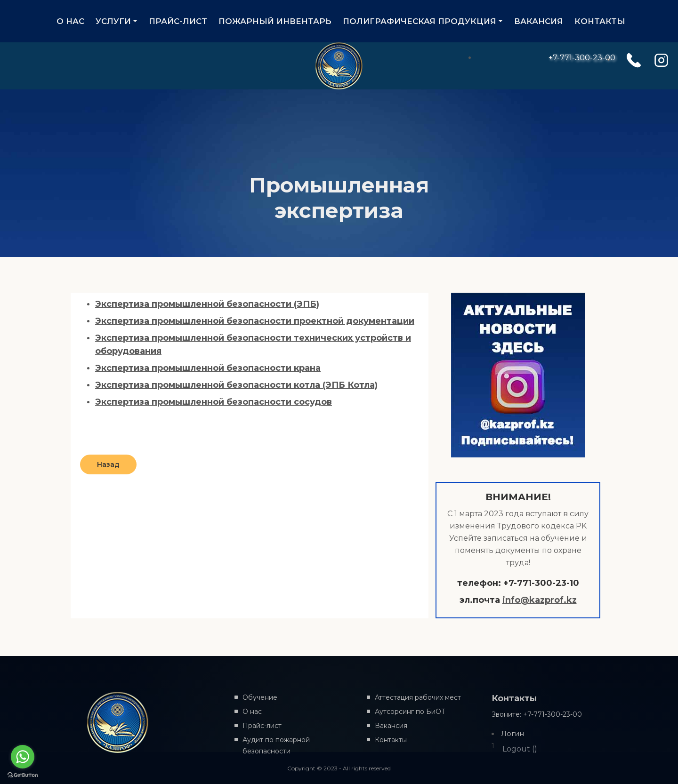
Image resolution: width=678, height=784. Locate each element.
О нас (252, 712)
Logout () (520, 749)
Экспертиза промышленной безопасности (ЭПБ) (207, 304)
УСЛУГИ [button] (113, 21)
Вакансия (391, 726)
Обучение (260, 697)
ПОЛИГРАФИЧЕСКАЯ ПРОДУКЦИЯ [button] (420, 21)
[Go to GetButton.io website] (23, 775)
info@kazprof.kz (540, 600)
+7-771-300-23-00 (582, 58)
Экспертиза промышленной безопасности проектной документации (255, 321)
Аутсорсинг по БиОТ (410, 712)
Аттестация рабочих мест (418, 697)
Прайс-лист (262, 726)
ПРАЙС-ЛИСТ (181, 21)
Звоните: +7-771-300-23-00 (537, 714)
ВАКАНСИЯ (539, 21)
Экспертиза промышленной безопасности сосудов (214, 402)
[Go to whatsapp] (23, 757)
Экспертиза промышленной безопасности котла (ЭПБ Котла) (236, 385)
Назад (108, 464)
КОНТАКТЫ (600, 21)
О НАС (70, 21)
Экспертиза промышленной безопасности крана (208, 368)
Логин (513, 734)
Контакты (391, 740)
